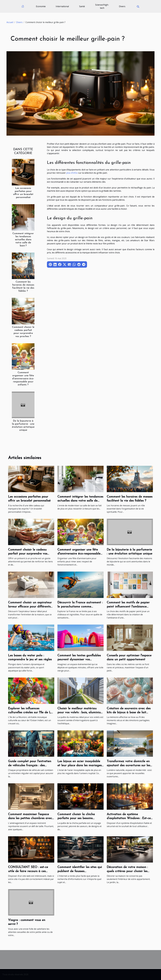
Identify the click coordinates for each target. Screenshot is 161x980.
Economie (41, 6)
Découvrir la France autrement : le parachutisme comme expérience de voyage (80, 607)
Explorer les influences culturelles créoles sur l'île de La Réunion (30, 713)
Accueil (10, 22)
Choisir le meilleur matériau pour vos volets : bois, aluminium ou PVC (80, 713)
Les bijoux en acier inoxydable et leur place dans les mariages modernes (80, 765)
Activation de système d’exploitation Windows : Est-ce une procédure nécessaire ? (129, 818)
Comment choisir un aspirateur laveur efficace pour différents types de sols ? (30, 607)
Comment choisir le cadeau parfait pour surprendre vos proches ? (28, 554)
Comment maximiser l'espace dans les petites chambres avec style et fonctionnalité (30, 818)
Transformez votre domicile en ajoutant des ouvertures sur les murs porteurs (128, 765)
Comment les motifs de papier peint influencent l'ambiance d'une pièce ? (128, 607)
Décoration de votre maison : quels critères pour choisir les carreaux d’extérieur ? (127, 871)
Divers (122, 6)
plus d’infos (72, 173)
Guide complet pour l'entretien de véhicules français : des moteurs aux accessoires (30, 765)
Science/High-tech (102, 6)
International (62, 6)
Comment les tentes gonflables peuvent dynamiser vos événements (79, 660)
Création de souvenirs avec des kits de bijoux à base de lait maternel (129, 713)
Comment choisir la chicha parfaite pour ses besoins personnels (76, 818)
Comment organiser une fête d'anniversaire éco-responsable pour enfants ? (23, 379)
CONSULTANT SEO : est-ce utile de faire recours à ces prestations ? (28, 871)
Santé (82, 6)
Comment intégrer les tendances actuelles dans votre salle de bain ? (23, 240)
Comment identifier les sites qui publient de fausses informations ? (80, 871)
